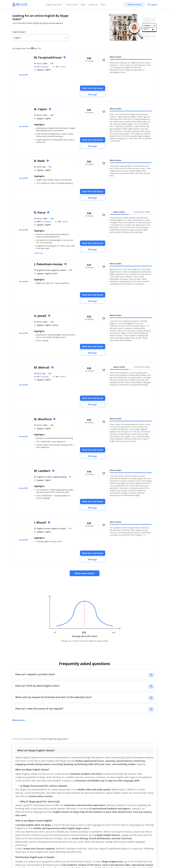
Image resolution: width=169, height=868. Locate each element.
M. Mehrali (42, 367)
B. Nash (40, 161)
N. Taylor (41, 109)
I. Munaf (40, 522)
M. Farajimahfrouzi (48, 57)
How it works (72, 5)
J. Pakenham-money (49, 264)
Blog (83, 5)
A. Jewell (41, 316)
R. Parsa (40, 212)
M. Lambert (43, 471)
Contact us (93, 5)
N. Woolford (43, 419)
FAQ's (103, 5)
